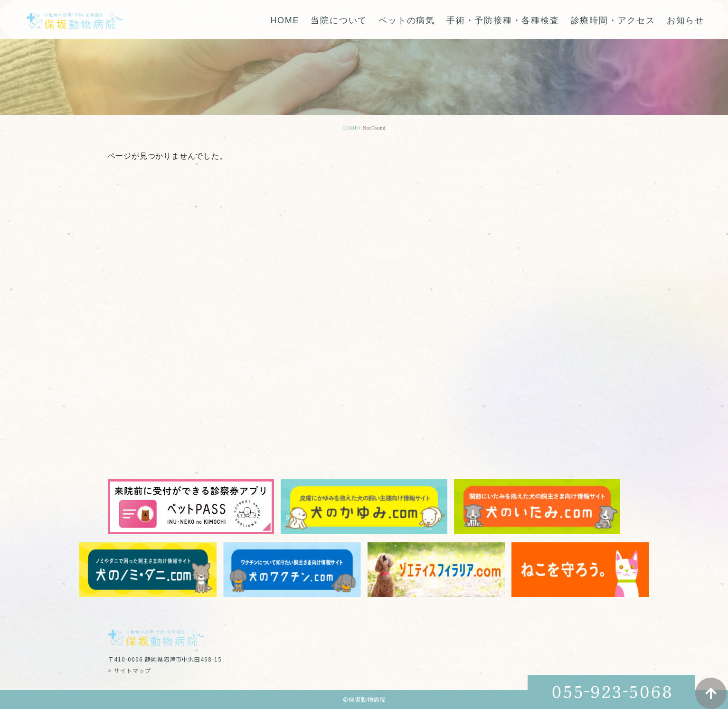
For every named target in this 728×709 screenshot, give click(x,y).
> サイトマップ (129, 670)
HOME (285, 20)
